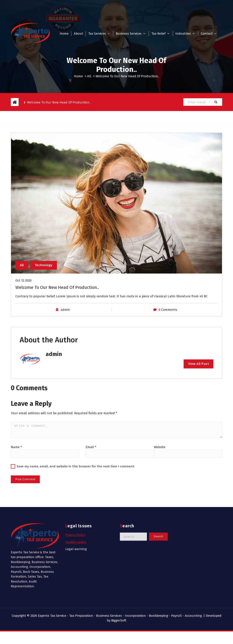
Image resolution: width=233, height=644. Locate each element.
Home (64, 34)
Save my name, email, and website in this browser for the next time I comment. (76, 468)
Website (160, 449)
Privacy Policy (75, 497)
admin (65, 311)
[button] (216, 102)
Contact (207, 34)
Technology (43, 266)
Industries (183, 34)
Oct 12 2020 (23, 282)
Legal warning (76, 511)
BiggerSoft (119, 620)
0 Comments (168, 311)
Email (91, 449)
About (78, 34)
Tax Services (97, 34)
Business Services (129, 34)
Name (16, 449)
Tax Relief (158, 34)
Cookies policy (76, 504)
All (89, 76)
